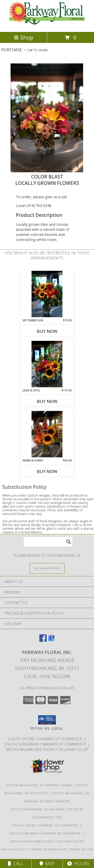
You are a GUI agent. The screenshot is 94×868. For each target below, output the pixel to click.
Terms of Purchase (48, 849)
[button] (47, 720)
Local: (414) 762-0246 (34, 206)
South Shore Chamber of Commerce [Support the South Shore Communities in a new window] (46, 739)
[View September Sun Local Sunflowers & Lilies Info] (47, 294)
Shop (24, 37)
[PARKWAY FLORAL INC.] (47, 25)
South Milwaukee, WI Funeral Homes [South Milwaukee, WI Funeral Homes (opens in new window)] (39, 785)
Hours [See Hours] (78, 864)
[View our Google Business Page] (51, 640)
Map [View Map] (47, 864)
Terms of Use (81, 849)
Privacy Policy (14, 849)
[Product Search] (48, 542)
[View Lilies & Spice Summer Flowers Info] (47, 364)
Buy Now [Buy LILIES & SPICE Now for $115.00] (47, 401)
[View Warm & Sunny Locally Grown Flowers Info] (47, 434)
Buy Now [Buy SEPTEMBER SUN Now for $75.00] (47, 331)
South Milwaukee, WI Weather (38, 809)
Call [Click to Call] (16, 864)
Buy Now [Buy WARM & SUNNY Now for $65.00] (47, 471)
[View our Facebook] (43, 640)
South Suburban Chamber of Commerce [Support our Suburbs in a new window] (46, 744)
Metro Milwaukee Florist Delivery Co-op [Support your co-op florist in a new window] (47, 749)
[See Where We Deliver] (47, 568)
